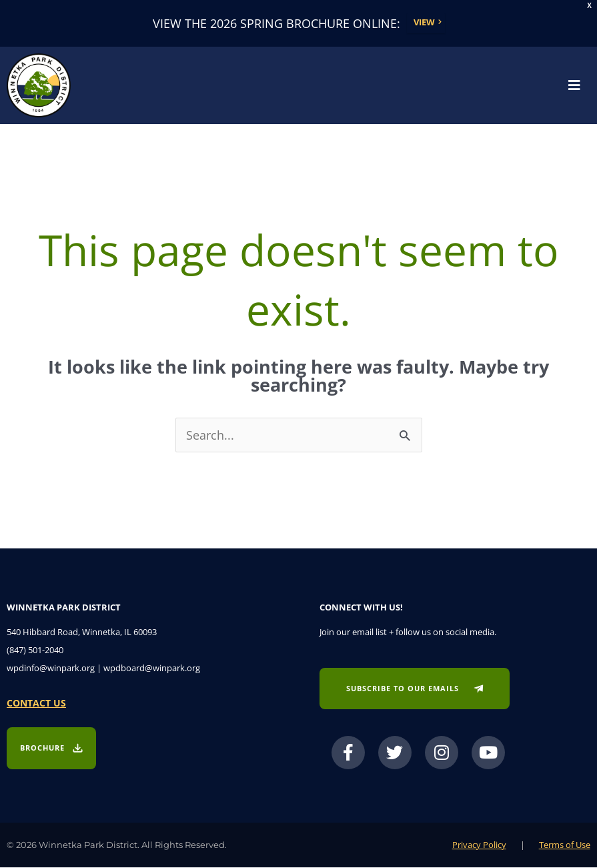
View (424, 23)
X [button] (589, 6)
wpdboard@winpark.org (152, 669)
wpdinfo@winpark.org (51, 669)
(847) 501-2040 (35, 650)
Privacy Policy (479, 845)
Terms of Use (565, 845)
